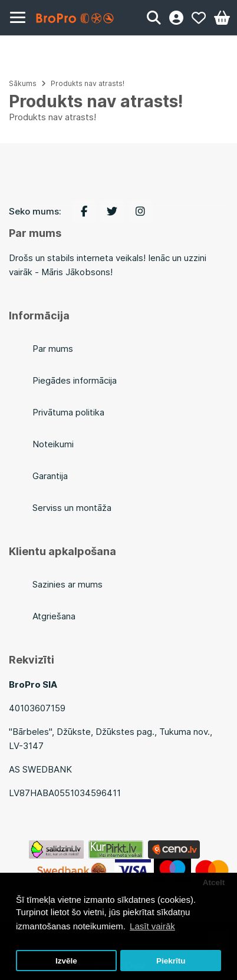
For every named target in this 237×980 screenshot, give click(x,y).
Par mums (53, 349)
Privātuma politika (68, 412)
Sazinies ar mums (68, 584)
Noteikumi (53, 444)
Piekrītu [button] (171, 961)
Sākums (23, 83)
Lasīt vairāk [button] (152, 926)
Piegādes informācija (75, 380)
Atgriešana (54, 616)
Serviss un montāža (72, 508)
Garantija (50, 476)
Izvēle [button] (66, 961)
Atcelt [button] (214, 882)
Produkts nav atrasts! (88, 83)
